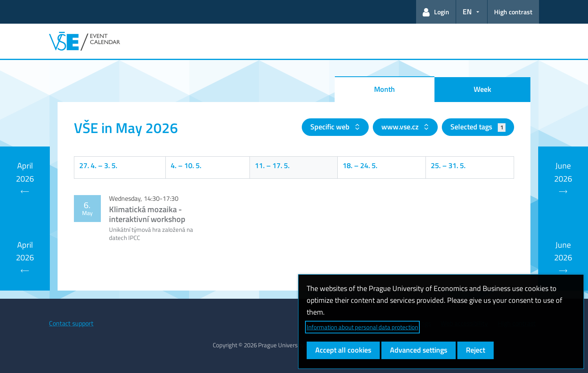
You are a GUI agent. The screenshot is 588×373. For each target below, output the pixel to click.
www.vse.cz (401, 127)
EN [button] (467, 12)
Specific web (331, 127)
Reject (476, 350)
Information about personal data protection (362, 327)
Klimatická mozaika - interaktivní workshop (147, 214)
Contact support (71, 323)
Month (384, 89)
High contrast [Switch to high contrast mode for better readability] (513, 12)
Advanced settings (419, 350)
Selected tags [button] (478, 127)
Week (482, 89)
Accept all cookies (343, 350)
